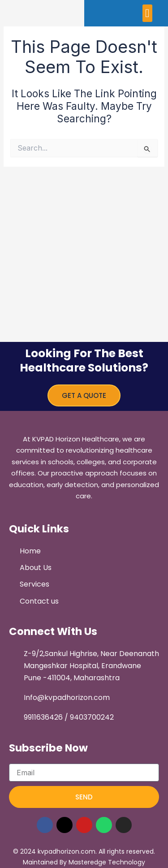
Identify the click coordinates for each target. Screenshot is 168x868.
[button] (148, 13)
